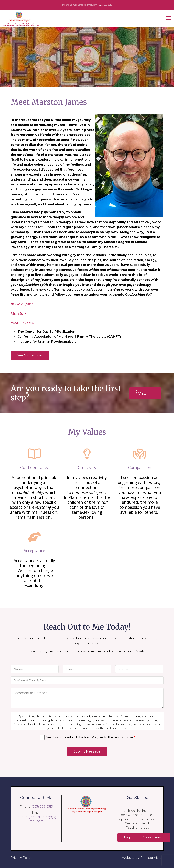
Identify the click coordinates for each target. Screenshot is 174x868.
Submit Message (87, 751)
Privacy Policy (21, 858)
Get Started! (142, 393)
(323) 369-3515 (34, 25)
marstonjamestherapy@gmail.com (16, 25)
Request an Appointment (144, 837)
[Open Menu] (168, 18)
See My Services (30, 355)
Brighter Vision (152, 858)
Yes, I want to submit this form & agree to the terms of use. (91, 737)
